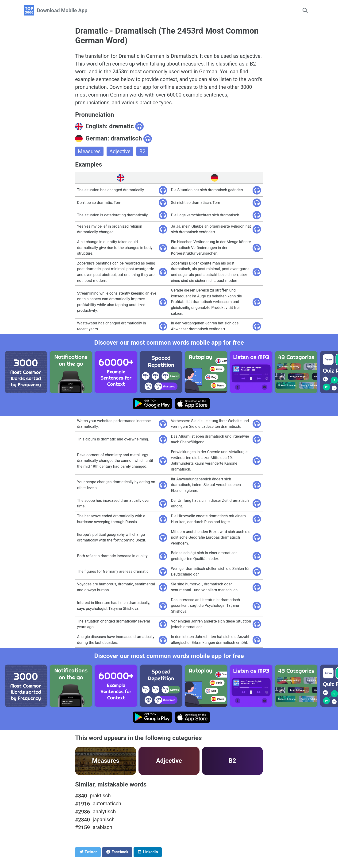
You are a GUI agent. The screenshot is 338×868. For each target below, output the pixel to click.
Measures (89, 151)
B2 (142, 151)
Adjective (120, 151)
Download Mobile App (62, 10)
